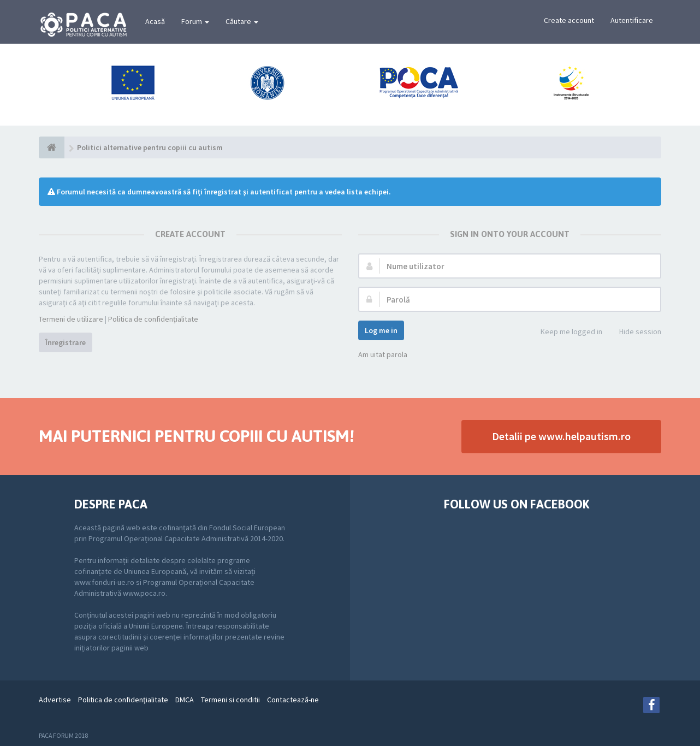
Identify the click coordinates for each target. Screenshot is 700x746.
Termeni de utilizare (71, 319)
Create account (569, 20)
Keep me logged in (565, 332)
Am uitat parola (383, 354)
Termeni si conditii (230, 700)
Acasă (155, 21)
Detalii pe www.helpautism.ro (561, 436)
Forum (195, 21)
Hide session (634, 332)
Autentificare (632, 20)
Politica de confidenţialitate (153, 319)
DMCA (185, 700)
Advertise (55, 700)
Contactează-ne (293, 700)
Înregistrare (66, 342)
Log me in (381, 330)
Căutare (242, 21)
